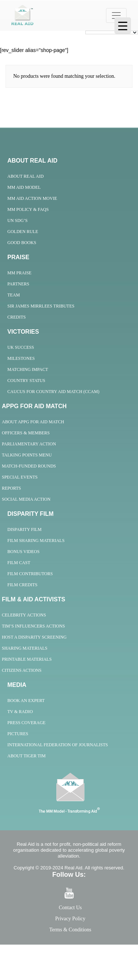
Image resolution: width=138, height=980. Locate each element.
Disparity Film (24, 529)
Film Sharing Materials (36, 541)
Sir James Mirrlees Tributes (41, 306)
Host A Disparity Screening (34, 637)
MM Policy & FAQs (28, 209)
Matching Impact (28, 369)
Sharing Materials (25, 648)
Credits (17, 317)
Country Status (26, 380)
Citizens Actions (22, 670)
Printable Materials (27, 659)
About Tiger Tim (26, 756)
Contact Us (70, 908)
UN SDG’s (17, 220)
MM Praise (20, 273)
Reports (11, 488)
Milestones (21, 358)
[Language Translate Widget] (112, 32)
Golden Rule (23, 232)
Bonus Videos (23, 552)
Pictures (18, 734)
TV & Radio (20, 712)
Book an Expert (26, 701)
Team (14, 295)
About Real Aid (26, 176)
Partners (18, 284)
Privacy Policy (70, 919)
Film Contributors (30, 574)
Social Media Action (26, 499)
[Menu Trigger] (123, 26)
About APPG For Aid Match (33, 422)
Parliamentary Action (29, 444)
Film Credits (22, 585)
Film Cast (19, 563)
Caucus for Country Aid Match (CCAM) (53, 392)
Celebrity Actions (24, 615)
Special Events (20, 477)
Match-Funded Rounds (29, 466)
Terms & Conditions (70, 930)
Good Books (22, 243)
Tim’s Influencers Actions (33, 626)
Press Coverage (26, 723)
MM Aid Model (24, 187)
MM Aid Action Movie (32, 198)
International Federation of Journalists (58, 745)
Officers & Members (26, 433)
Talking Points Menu (27, 455)
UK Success (21, 347)
